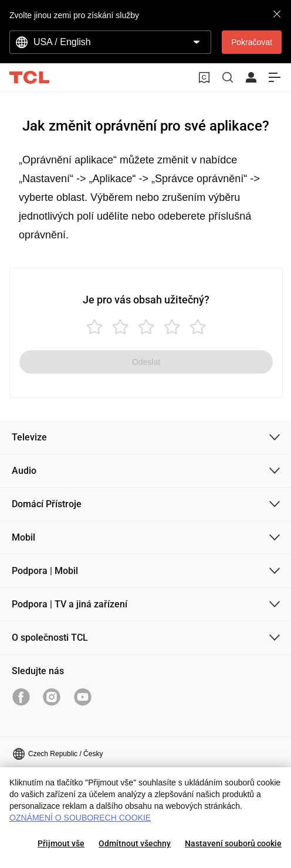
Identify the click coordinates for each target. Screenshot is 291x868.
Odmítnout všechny (135, 843)
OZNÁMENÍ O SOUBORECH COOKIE (80, 818)
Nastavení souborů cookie (233, 843)
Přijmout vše (61, 843)
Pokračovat (252, 42)
